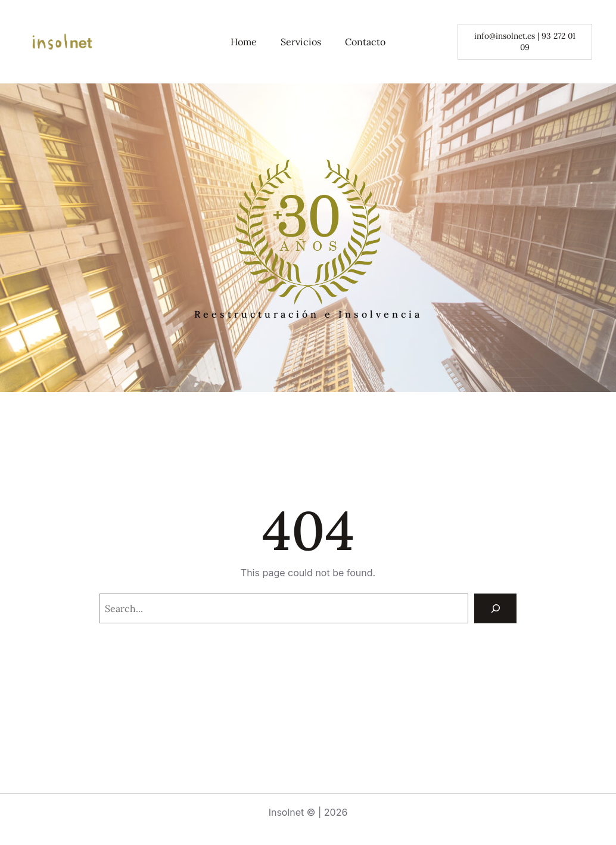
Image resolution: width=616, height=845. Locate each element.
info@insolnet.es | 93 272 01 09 (525, 41)
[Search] (495, 608)
